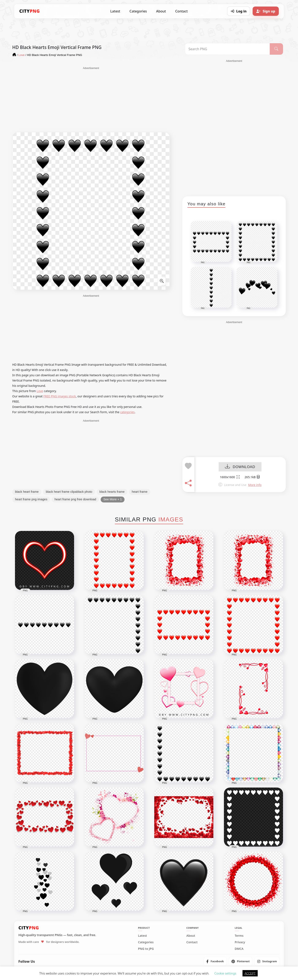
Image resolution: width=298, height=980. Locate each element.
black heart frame (27, 492)
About (161, 11)
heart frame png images (31, 499)
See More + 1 (113, 499)
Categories (138, 11)
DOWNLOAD (240, 467)
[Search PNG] (227, 49)
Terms (239, 936)
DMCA (239, 949)
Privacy (240, 942)
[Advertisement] (91, 100)
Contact (181, 11)
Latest (115, 11)
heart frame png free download (75, 499)
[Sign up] (266, 11)
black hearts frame (112, 492)
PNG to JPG (146, 949)
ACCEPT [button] (250, 973)
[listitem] (215, 961)
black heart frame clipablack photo (69, 492)
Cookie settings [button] (225, 973)
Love (40, 391)
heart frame (140, 492)
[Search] (276, 49)
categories (127, 412)
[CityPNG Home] (30, 11)
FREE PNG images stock (60, 396)
